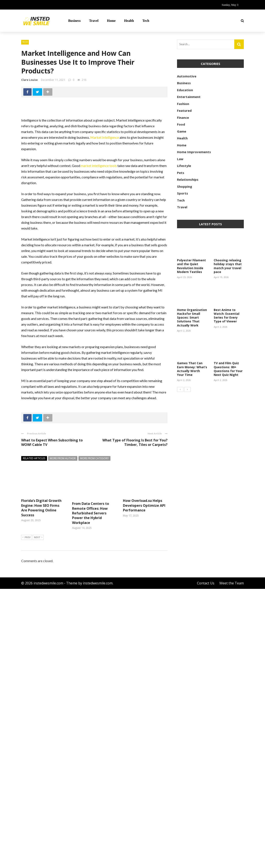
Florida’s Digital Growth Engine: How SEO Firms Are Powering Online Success (41, 508)
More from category (94, 458)
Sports (183, 193)
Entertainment (189, 97)
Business (75, 21)
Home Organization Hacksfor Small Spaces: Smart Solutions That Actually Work (192, 318)
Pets (181, 173)
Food (181, 124)
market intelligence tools (99, 166)
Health (129, 21)
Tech (146, 21)
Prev (26, 817)
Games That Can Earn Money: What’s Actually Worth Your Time (192, 369)
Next (38, 817)
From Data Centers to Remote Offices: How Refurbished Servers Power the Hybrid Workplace (91, 513)
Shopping (185, 186)
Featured (184, 111)
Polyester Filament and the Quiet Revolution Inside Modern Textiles (191, 266)
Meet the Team (232, 862)
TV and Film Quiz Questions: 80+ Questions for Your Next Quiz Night (228, 369)
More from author (63, 458)
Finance (183, 118)
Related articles (34, 458)
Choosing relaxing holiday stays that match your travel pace (228, 266)
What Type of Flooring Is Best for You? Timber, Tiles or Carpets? (135, 442)
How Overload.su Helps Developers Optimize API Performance (144, 797)
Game (182, 131)
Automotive (187, 76)
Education (185, 90)
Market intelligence (105, 137)
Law (180, 159)
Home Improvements (194, 152)
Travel (94, 21)
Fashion (183, 104)
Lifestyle (184, 166)
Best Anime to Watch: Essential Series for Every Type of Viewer (227, 316)
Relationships (188, 179)
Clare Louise (29, 80)
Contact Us (206, 862)
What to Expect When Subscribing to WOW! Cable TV (52, 442)
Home (111, 21)
